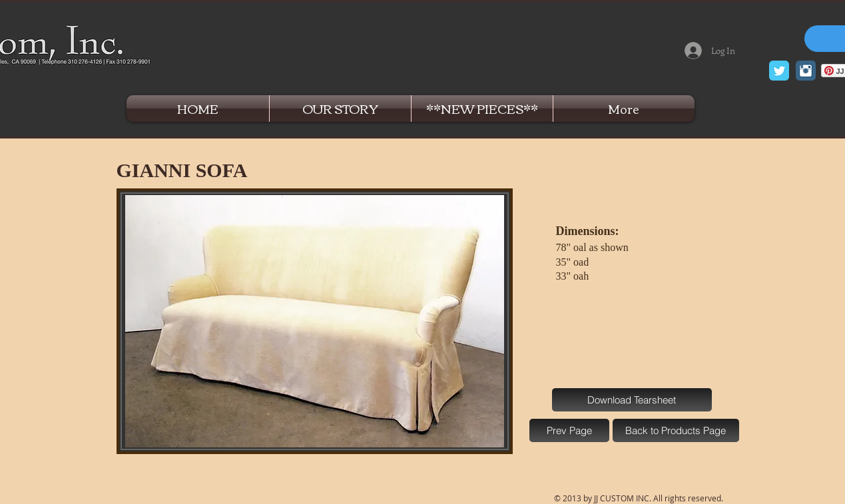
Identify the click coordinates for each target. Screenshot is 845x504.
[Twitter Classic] (779, 71)
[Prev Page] (569, 430)
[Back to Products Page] (676, 430)
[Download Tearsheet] (632, 400)
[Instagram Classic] (806, 71)
